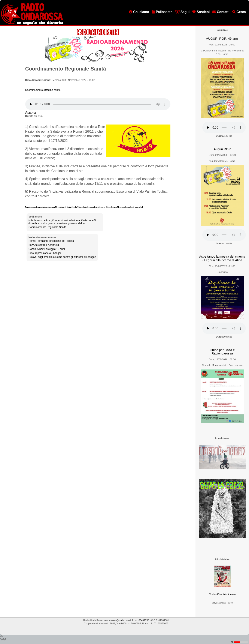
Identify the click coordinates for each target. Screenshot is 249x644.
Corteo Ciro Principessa (222, 594)
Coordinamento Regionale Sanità (47, 227)
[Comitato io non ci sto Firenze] (92, 207)
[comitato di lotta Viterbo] (67, 207)
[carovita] (139, 207)
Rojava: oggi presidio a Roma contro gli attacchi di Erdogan (62, 257)
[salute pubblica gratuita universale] (41, 207)
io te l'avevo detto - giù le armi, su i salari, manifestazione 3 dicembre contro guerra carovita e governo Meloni (62, 222)
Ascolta (31, 113)
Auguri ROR (222, 149)
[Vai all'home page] (32, 24)
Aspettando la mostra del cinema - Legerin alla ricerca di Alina (222, 258)
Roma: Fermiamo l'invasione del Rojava (51, 241)
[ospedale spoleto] (127, 207)
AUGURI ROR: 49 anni (222, 39)
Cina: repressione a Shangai (45, 253)
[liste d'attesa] (112, 207)
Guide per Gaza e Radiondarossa (222, 352)
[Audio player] (98, 104)
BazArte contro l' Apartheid (44, 245)
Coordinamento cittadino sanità (43, 90)
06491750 (144, 620)
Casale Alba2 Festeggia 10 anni (47, 249)
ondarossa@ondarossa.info (120, 620)
